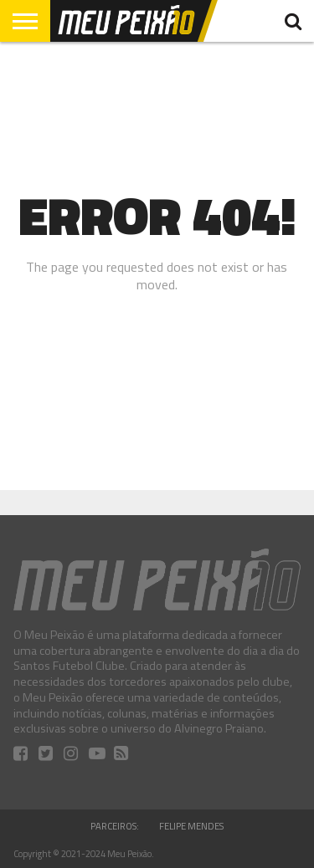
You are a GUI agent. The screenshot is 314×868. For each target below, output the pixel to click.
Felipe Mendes (191, 826)
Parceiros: (115, 826)
